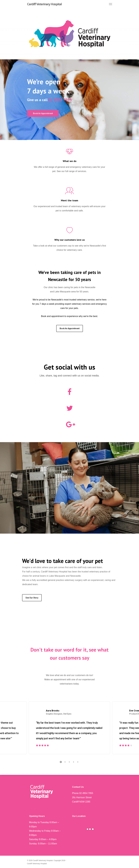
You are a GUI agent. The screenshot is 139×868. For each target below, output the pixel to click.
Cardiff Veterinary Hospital (44, 4)
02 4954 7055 (60, 100)
